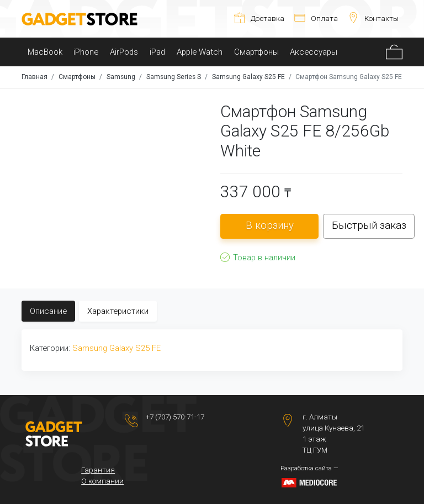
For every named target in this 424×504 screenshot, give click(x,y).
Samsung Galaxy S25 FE (248, 77)
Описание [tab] (48, 311)
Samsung (121, 77)
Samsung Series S (174, 77)
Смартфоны (256, 52)
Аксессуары (314, 52)
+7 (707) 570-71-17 (175, 417)
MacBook (45, 52)
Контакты (373, 19)
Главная (35, 77)
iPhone (86, 52)
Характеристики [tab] (118, 311)
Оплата (316, 19)
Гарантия (98, 470)
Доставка (259, 19)
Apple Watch (200, 52)
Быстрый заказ (369, 225)
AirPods (124, 52)
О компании (102, 481)
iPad (157, 52)
